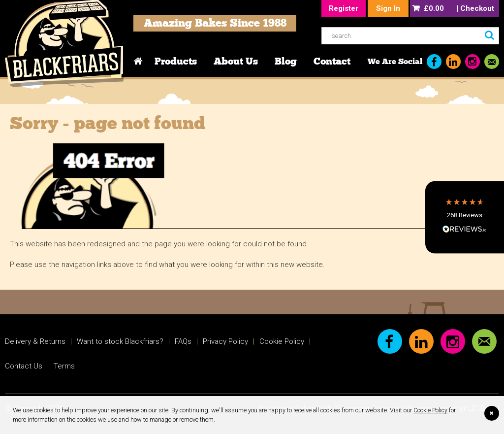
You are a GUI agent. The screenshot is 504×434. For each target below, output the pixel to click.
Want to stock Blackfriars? (120, 341)
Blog (286, 61)
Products (176, 61)
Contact (332, 61)
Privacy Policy (225, 341)
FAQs (183, 341)
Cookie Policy (431, 410)
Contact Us (24, 366)
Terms (64, 366)
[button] (465, 217)
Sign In (388, 8)
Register (344, 8)
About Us (236, 61)
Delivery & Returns (35, 341)
